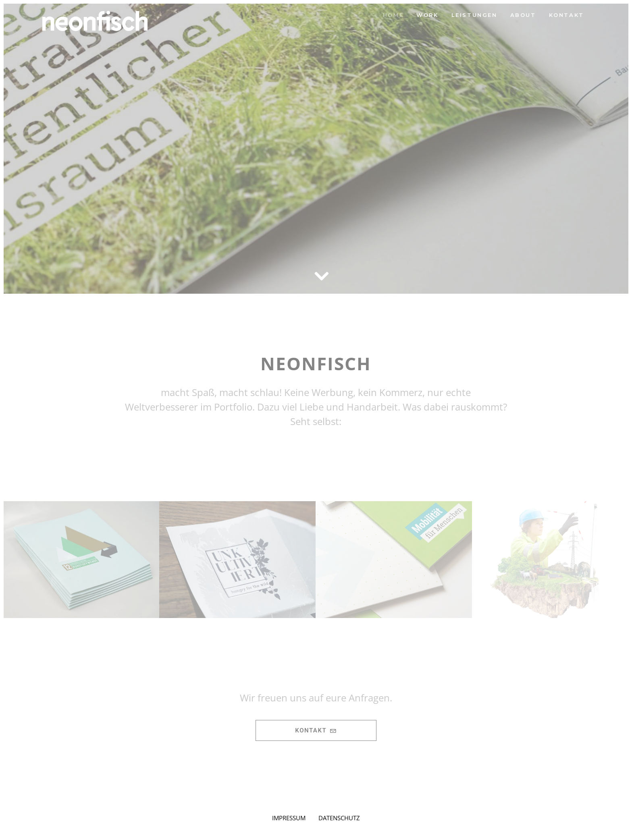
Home (393, 15)
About (523, 15)
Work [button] (427, 15)
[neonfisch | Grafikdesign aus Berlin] (95, 21)
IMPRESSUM (289, 818)
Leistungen (474, 15)
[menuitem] (393, 15)
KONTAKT (567, 15)
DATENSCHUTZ (339, 818)
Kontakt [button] (316, 730)
